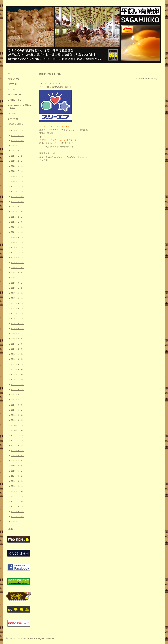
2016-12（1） (17, 318)
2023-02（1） (17, 176)
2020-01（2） (17, 247)
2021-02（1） (17, 217)
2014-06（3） (17, 405)
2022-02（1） (17, 191)
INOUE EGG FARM (23, 638)
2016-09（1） (17, 329)
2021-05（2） (17, 212)
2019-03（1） (17, 263)
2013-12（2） (17, 435)
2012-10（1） (17, 506)
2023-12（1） (17, 161)
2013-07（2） (17, 461)
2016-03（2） (17, 339)
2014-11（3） (17, 385)
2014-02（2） (17, 425)
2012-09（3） (17, 512)
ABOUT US (14, 79)
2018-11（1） (17, 278)
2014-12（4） (17, 379)
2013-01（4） (17, 491)
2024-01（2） (17, 156)
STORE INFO (15, 100)
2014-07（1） (17, 400)
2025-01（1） (17, 146)
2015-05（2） (17, 364)
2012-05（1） (17, 522)
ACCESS (12, 114)
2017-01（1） (17, 313)
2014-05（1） (17, 410)
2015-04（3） (17, 369)
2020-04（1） (17, 237)
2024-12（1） (17, 151)
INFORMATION (16, 124)
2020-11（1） (17, 232)
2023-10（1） (17, 166)
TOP (10, 74)
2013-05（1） (17, 471)
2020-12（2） (17, 227)
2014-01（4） (17, 430)
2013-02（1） (17, 486)
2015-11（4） (17, 354)
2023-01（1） (17, 181)
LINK (10, 529)
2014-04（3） (17, 415)
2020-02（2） (17, 242)
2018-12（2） (17, 273)
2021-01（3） (17, 222)
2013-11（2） (17, 440)
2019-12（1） (17, 252)
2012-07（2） (17, 517)
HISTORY (13, 84)
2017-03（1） (17, 308)
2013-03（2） (17, 481)
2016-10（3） (17, 324)
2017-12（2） (17, 293)
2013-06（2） (17, 466)
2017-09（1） (17, 298)
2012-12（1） (17, 496)
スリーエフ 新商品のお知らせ (56, 87)
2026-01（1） (17, 130)
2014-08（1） (17, 395)
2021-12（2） (17, 202)
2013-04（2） (17, 476)
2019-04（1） (17, 258)
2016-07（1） (17, 334)
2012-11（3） (17, 501)
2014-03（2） (17, 420)
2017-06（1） (17, 303)
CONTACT (13, 119)
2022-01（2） (17, 197)
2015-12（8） (17, 349)
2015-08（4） (17, 359)
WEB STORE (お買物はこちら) (19, 107)
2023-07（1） (17, 171)
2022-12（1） (17, 186)
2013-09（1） (17, 451)
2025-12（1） (17, 136)
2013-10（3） (17, 446)
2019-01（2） (17, 268)
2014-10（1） (17, 390)
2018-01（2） (17, 288)
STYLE (11, 89)
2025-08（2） (17, 141)
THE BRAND (14, 95)
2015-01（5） (17, 374)
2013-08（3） (17, 456)
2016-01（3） (17, 344)
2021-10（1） (17, 207)
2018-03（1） (17, 283)
